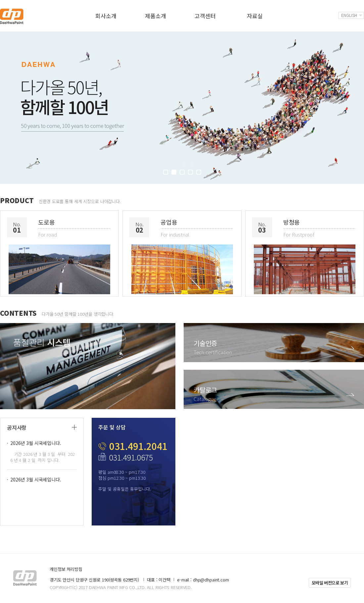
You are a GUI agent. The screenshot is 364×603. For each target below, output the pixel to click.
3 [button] (182, 172)
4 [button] (190, 172)
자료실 (255, 16)
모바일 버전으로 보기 (330, 583)
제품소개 (155, 16)
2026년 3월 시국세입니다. (36, 443)
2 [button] (174, 172)
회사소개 (106, 16)
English (349, 15)
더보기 (74, 427)
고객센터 (205, 16)
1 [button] (166, 172)
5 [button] (199, 172)
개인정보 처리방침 (66, 569)
